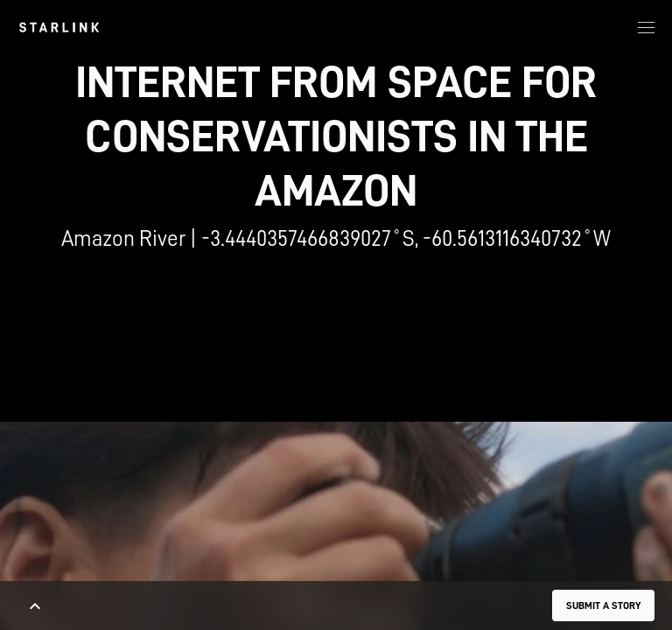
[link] (59, 27)
